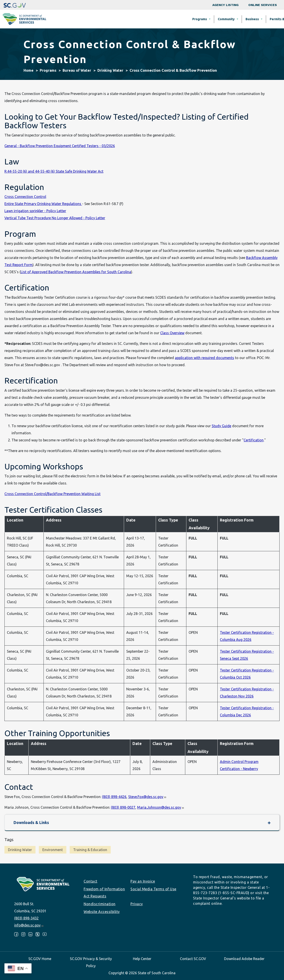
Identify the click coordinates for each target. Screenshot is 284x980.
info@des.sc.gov (29, 925)
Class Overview (172, 333)
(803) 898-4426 (114, 797)
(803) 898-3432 (26, 918)
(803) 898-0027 (123, 807)
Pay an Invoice (143, 881)
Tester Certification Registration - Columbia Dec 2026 (247, 711)
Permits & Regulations (190, 19)
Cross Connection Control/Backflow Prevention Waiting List (52, 494)
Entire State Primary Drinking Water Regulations (43, 204)
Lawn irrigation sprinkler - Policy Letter (35, 211)
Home (29, 70)
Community (130, 19)
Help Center (142, 959)
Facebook (16, 934)
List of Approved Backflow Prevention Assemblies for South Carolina (76, 272)
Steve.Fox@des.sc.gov (147, 797)
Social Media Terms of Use (153, 889)
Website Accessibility (102, 912)
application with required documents (204, 358)
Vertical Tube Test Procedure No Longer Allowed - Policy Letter (55, 218)
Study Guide (221, 426)
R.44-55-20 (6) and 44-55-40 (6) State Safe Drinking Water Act (54, 171)
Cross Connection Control (25, 197)
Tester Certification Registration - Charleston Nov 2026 (247, 693)
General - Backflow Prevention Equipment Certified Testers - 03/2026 (60, 146)
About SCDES (258, 19)
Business (156, 19)
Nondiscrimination (100, 904)
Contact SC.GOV (193, 959)
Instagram (23, 934)
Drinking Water (110, 70)
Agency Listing (225, 5)
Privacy (137, 904)
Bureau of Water (77, 70)
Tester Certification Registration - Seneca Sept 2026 (247, 655)
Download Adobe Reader (244, 959)
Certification (254, 440)
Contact (91, 881)
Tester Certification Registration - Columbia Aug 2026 (247, 636)
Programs (103, 19)
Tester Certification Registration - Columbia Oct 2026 (247, 674)
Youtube (45, 934)
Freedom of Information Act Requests (104, 893)
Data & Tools (228, 19)
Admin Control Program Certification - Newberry (239, 765)
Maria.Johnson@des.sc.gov (161, 807)
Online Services (263, 5)
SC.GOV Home (40, 959)
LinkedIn (30, 934)
